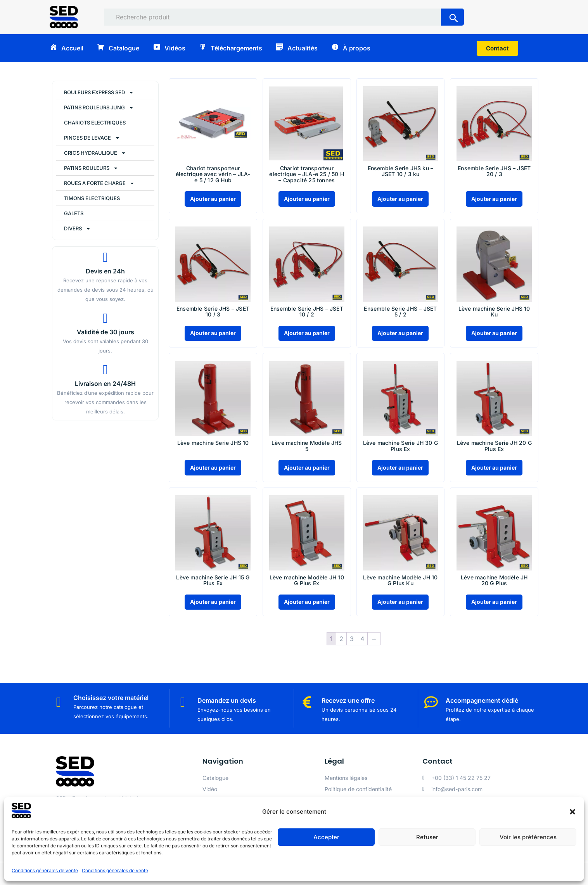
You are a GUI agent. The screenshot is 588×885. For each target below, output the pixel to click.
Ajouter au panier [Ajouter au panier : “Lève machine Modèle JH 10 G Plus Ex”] (307, 602)
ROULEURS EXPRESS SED (99, 92)
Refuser (427, 837)
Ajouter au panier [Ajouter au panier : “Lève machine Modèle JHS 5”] (307, 468)
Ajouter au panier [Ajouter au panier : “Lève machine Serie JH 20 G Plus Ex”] (494, 468)
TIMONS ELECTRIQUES (92, 198)
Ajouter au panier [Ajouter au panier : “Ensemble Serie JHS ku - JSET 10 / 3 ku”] (400, 199)
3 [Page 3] (352, 639)
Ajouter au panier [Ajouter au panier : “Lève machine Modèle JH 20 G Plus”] (494, 602)
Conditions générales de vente (45, 870)
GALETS (74, 213)
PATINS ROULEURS (91, 168)
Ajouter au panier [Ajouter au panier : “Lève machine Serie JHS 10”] (213, 468)
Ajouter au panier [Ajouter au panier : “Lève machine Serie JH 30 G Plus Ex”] (400, 468)
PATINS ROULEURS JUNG (99, 108)
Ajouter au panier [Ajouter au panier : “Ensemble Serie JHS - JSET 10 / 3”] (213, 333)
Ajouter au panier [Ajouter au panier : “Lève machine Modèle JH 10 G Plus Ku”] (400, 602)
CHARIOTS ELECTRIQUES (95, 123)
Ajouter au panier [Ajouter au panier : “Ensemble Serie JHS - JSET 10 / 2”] (307, 333)
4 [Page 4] (362, 639)
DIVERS (77, 229)
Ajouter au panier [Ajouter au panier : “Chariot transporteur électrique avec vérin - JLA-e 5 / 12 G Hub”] (213, 199)
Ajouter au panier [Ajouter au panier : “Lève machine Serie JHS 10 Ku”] (494, 333)
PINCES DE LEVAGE (92, 138)
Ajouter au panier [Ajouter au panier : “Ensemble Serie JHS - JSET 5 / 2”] (400, 333)
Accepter (326, 837)
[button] (572, 812)
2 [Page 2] (341, 639)
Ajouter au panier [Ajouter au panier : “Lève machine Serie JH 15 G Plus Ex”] (213, 602)
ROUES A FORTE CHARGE (99, 183)
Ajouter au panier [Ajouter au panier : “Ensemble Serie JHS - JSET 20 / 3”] (494, 199)
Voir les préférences (528, 837)
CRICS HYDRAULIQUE (95, 153)
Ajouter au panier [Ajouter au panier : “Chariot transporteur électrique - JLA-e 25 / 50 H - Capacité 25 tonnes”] (307, 199)
